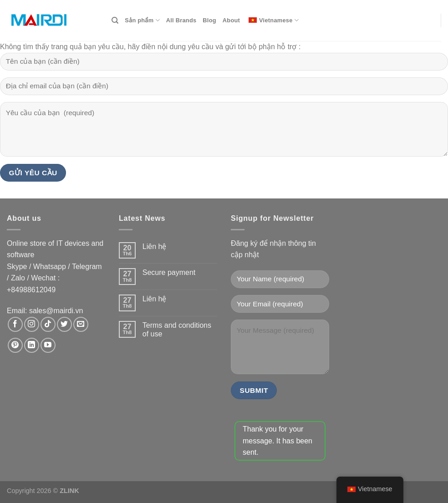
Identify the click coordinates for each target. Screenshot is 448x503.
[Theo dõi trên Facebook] (15, 324)
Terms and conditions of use (177, 330)
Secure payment (169, 272)
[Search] (115, 20)
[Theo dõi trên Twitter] (64, 324)
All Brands (181, 20)
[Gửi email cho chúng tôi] (81, 324)
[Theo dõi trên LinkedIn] (32, 345)
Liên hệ (155, 246)
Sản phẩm (142, 20)
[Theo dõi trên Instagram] (32, 324)
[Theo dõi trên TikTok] (48, 324)
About (231, 20)
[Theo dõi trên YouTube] (48, 345)
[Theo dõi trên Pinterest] (15, 345)
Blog (209, 20)
